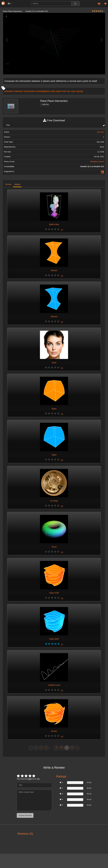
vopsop (79, 91)
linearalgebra (43, 91)
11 (67, 747)
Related (8, 184)
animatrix (9, 91)
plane (59, 91)
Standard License (97, 162)
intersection (30, 91)
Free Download (54, 120)
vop (73, 91)
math (53, 91)
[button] (10, 4)
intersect (19, 91)
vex (69, 91)
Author (17, 184)
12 (72, 747)
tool (64, 91)
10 (61, 747)
